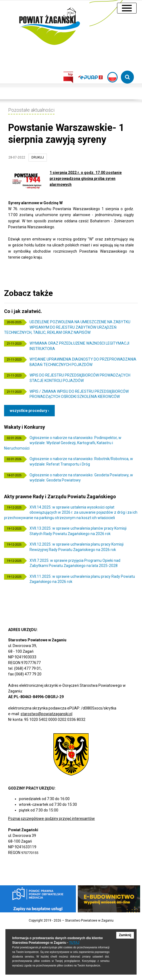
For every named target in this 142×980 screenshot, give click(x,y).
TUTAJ (74, 943)
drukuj (38, 157)
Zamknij (125, 935)
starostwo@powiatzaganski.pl (46, 714)
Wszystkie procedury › (29, 411)
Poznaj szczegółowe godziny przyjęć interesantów (51, 819)
